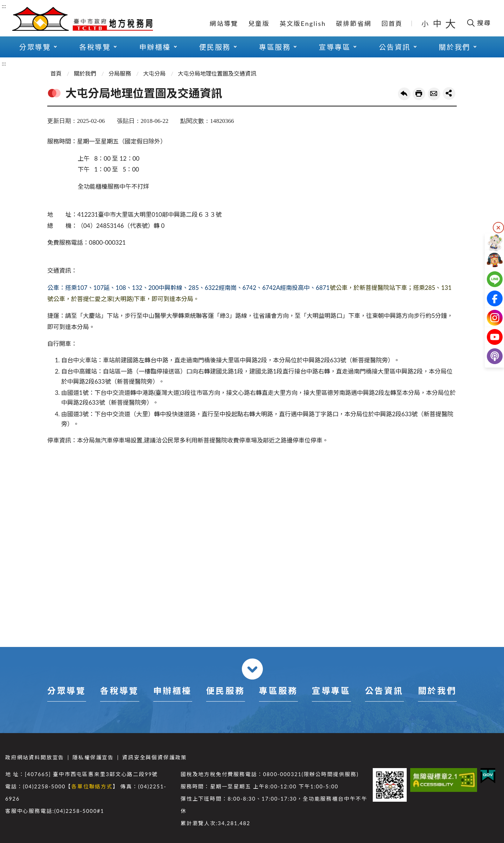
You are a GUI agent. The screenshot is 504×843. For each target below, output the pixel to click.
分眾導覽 (66, 691)
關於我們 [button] (455, 47)
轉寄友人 (434, 94)
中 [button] (438, 23)
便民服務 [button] (215, 47)
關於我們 (85, 73)
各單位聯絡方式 (92, 786)
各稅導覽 (119, 691)
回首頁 (392, 23)
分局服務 (120, 73)
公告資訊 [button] (395, 47)
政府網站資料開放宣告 (35, 757)
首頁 (56, 73)
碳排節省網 (354, 23)
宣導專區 (331, 691)
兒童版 (259, 23)
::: (4, 6)
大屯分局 (154, 73)
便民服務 (225, 691)
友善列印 (419, 94)
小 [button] (425, 23)
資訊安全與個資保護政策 (155, 757)
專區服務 (278, 691)
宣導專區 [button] (335, 47)
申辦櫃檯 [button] (155, 47)
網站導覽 (224, 23)
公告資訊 (384, 691)
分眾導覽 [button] (35, 47)
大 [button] (450, 23)
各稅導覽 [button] (95, 47)
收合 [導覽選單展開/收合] (252, 669)
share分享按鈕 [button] (449, 93)
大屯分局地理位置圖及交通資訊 (217, 73)
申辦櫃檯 (173, 691)
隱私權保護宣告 (93, 757)
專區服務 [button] (275, 47)
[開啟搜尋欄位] (479, 23)
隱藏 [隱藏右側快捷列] (498, 228)
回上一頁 (404, 94)
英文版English (303, 23)
